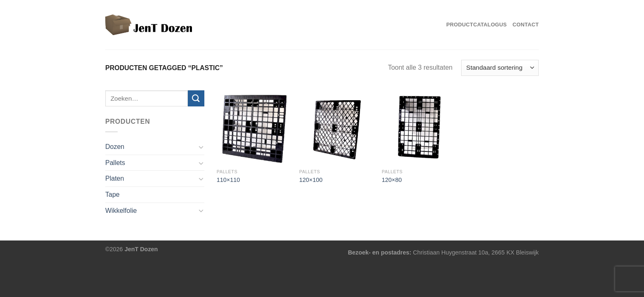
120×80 (392, 180)
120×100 (311, 180)
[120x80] (419, 127)
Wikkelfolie (121, 211)
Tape (112, 194)
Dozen (115, 147)
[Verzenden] (196, 98)
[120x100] (336, 127)
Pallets (115, 163)
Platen (115, 178)
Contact (526, 25)
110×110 (228, 180)
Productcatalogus (477, 25)
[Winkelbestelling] (500, 68)
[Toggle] (201, 147)
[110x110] (254, 127)
